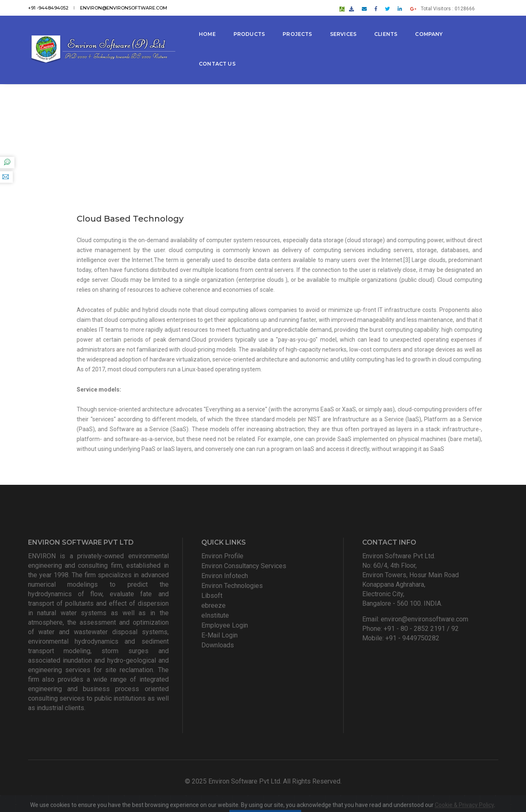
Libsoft (212, 596)
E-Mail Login (219, 635)
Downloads (218, 645)
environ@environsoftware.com (124, 7)
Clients (387, 29)
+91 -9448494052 (48, 7)
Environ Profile (222, 556)
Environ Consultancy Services (244, 566)
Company (430, 29)
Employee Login (225, 625)
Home (209, 29)
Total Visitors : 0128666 (463, 7)
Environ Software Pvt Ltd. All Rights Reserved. (275, 781)
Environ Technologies (232, 586)
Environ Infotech (225, 576)
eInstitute (215, 615)
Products (250, 29)
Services (344, 29)
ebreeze (213, 605)
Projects (298, 29)
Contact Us (218, 58)
